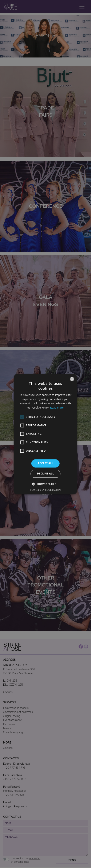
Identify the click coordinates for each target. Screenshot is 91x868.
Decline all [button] (45, 474)
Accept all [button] (45, 463)
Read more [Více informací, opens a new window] (57, 408)
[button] (45, 484)
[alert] (45, 434)
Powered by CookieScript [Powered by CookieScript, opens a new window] (46, 490)
